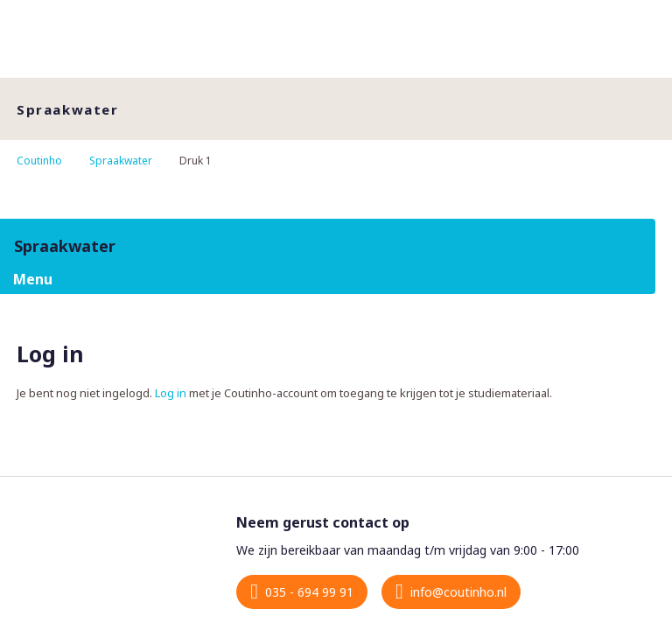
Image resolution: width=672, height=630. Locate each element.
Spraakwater (121, 161)
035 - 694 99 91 (309, 592)
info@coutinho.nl (458, 592)
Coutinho (39, 161)
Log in (171, 393)
